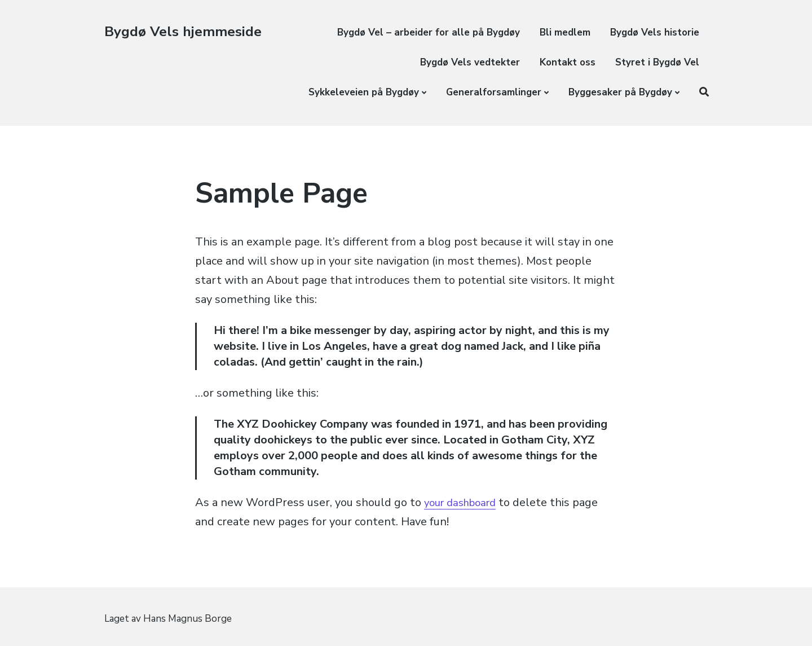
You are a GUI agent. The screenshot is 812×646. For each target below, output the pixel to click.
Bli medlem (565, 32)
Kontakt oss (568, 62)
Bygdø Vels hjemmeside (186, 31)
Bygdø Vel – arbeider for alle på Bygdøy (429, 32)
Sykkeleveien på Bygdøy (364, 92)
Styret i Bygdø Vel (657, 62)
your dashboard (464, 502)
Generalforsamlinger (494, 92)
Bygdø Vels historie (655, 32)
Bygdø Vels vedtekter (470, 62)
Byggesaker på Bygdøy (620, 92)
